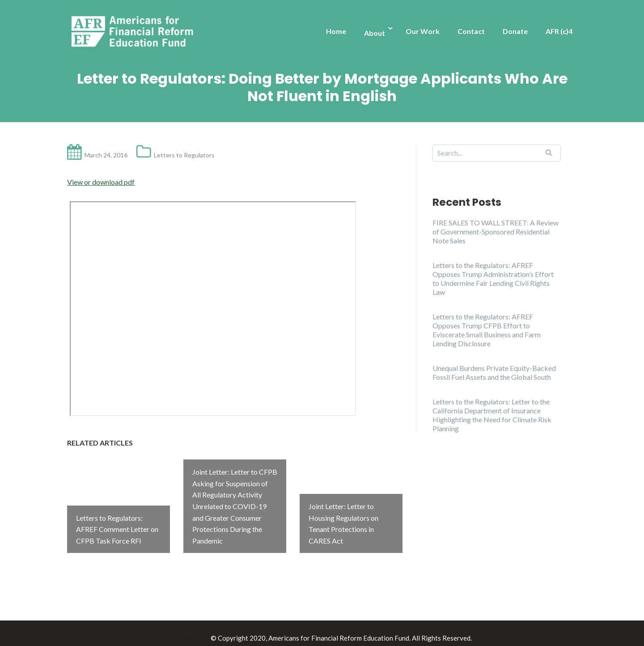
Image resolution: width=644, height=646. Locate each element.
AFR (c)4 (559, 31)
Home (336, 31)
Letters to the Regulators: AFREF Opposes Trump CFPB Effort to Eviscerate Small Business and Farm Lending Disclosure (487, 330)
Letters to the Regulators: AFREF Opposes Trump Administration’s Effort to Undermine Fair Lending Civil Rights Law (493, 278)
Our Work (423, 31)
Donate (515, 31)
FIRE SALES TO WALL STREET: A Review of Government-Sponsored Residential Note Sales (496, 232)
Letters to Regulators (184, 155)
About (375, 33)
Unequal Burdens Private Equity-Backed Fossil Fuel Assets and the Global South (494, 372)
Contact (471, 31)
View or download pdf (101, 182)
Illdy (202, 629)
